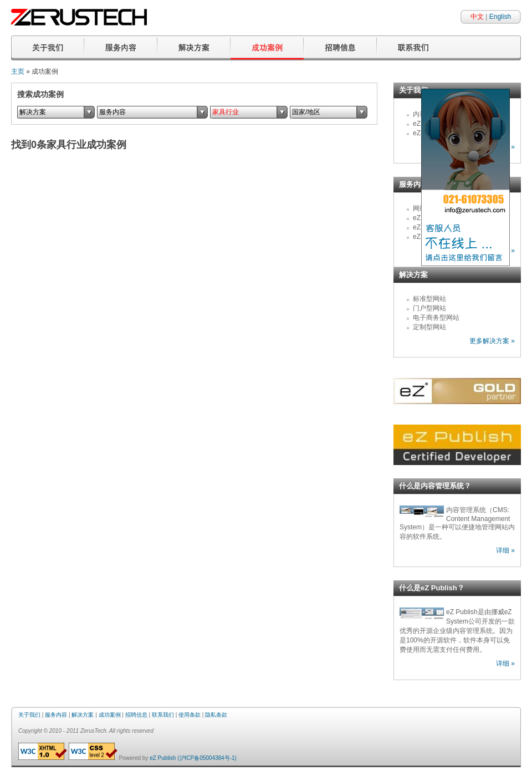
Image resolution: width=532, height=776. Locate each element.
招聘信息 (136, 715)
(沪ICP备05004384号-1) (207, 758)
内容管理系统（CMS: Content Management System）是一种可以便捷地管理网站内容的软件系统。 (457, 523)
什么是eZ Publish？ (432, 588)
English (500, 17)
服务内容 (56, 715)
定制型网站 (429, 327)
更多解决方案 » (492, 341)
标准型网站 (429, 299)
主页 (18, 72)
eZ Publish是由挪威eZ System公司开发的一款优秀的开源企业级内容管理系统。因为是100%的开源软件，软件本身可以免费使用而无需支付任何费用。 (457, 631)
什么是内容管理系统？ (435, 486)
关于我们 (29, 715)
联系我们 (163, 715)
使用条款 (190, 715)
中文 (477, 17)
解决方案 (413, 275)
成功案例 (110, 715)
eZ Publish (163, 758)
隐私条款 (216, 715)
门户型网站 (429, 308)
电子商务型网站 (436, 318)
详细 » (505, 550)
